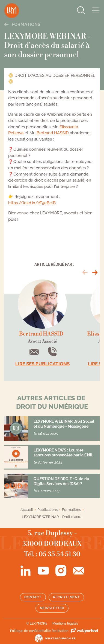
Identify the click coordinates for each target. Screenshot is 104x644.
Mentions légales (65, 623)
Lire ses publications (42, 364)
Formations (22, 24)
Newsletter (52, 608)
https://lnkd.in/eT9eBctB (32, 203)
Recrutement (66, 597)
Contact (33, 597)
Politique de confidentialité (30, 631)
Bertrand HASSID (53, 133)
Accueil (27, 510)
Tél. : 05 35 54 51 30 (52, 554)
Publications (47, 510)
